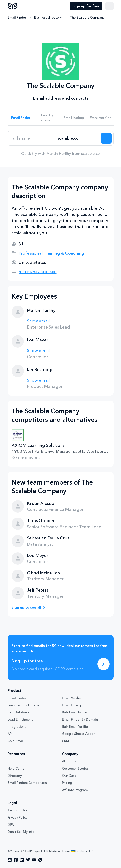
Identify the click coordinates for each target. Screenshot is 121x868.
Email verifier (100, 118)
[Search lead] (106, 138)
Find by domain (47, 118)
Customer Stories (75, 768)
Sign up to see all (26, 607)
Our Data (69, 776)
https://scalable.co (38, 271)
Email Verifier (72, 698)
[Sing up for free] (103, 664)
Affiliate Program (75, 790)
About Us (69, 761)
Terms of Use (17, 810)
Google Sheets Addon (79, 734)
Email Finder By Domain (80, 719)
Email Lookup (72, 705)
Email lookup (74, 118)
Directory (15, 776)
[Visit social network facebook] (16, 860)
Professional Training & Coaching (51, 253)
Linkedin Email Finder (23, 705)
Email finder (21, 118)
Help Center (17, 768)
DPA (11, 825)
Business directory (48, 17)
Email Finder (17, 17)
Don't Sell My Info (21, 832)
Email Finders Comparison (27, 783)
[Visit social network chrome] (40, 860)
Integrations (17, 726)
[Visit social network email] (10, 860)
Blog (11, 761)
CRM (65, 741)
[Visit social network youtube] (34, 860)
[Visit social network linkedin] (22, 860)
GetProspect (13, 6)
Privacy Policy (17, 817)
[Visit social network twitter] (28, 860)
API (10, 734)
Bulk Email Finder (75, 712)
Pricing (67, 783)
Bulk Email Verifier (75, 726)
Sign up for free (86, 6)
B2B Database (18, 712)
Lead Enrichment (20, 719)
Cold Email (16, 741)
